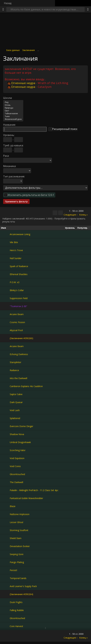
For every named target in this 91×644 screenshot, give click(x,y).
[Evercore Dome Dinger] (5, 426)
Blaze (13, 506)
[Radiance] (5, 370)
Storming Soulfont (19, 530)
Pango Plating (17, 562)
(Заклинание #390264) (21, 594)
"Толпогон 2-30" (18, 306)
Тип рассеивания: (14, 176)
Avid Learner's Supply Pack (23, 586)
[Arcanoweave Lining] (5, 234)
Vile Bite (14, 242)
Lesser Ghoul (16, 522)
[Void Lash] (5, 410)
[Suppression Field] (5, 298)
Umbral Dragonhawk (20, 442)
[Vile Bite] (5, 242)
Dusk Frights (16, 602)
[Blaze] (5, 506)
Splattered (15, 418)
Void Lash (15, 410)
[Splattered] (5, 418)
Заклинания (29, 50)
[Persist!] (5, 570)
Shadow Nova (17, 434)
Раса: (6, 156)
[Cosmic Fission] (5, 322)
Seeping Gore (17, 554)
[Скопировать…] (55, 213)
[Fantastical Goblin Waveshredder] (5, 498)
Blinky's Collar (17, 290)
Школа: (8, 98)
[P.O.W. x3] (5, 282)
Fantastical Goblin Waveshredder (26, 498)
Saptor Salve (16, 394)
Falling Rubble (17, 610)
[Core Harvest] (5, 626)
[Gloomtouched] (5, 474)
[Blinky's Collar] (5, 290)
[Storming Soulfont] (5, 530)
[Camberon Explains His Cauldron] (5, 386)
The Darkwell (16, 482)
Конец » (83, 215)
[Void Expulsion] (5, 458)
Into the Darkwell (18, 378)
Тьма (13, 116)
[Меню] (3, 9)
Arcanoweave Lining (20, 234)
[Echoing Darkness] (5, 354)
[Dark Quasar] (5, 402)
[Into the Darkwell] (5, 378)
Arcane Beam (17, 314)
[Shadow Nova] (5, 434)
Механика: (10, 166)
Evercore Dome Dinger (21, 426)
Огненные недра (21, 83)
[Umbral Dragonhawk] (5, 442)
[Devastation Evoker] (5, 546)
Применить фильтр (16, 201)
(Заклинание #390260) (21, 338)
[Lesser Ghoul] (5, 522)
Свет (13, 111)
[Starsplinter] (5, 362)
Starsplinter (15, 362)
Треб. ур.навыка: (13, 145)
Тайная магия (13, 114)
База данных (13, 50)
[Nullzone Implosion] (5, 514)
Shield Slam (16, 538)
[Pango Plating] (5, 562)
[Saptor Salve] (5, 394)
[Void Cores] (5, 466)
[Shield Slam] (5, 538)
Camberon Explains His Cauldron (26, 386)
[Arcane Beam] (5, 314)
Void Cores (15, 466)
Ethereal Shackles (19, 274)
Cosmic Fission (17, 322)
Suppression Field (19, 298)
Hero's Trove (16, 250)
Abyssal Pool (16, 330)
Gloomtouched (17, 474)
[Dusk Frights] (5, 602)
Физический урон (13, 119)
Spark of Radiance (19, 266)
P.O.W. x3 (15, 282)
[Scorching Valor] (5, 450)
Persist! (13, 570)
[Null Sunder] (5, 258)
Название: (9, 125)
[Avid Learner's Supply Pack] (5, 586)
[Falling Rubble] (5, 610)
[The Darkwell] (5, 482)
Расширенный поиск (65, 129)
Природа (13, 108)
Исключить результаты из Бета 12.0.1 (31, 195)
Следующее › (70, 215)
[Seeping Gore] (5, 554)
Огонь (13, 105)
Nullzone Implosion (20, 514)
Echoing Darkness (19, 354)
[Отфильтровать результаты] (61, 213)
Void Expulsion (17, 458)
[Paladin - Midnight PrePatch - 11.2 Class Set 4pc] (5, 490)
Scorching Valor (18, 450)
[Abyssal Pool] (5, 330)
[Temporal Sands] (5, 578)
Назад (8, 3)
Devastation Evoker (20, 546)
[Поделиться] (88, 9)
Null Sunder (16, 258)
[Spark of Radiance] (5, 266)
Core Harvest (16, 626)
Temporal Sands (18, 578)
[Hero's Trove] (5, 250)
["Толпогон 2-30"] (5, 306)
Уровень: (9, 135)
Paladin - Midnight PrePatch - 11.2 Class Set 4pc (34, 490)
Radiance (14, 370)
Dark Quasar (16, 402)
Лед (13, 102)
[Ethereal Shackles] (5, 274)
